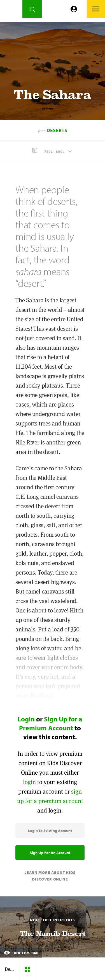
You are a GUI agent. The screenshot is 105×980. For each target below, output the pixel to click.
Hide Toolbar (21, 953)
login (29, 782)
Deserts (57, 130)
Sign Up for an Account (50, 853)
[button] (53, 151)
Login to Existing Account (50, 831)
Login (26, 719)
